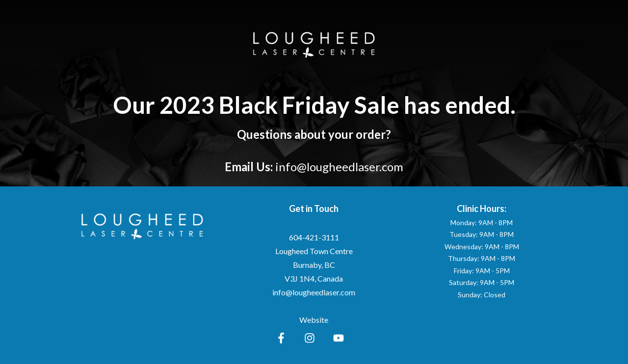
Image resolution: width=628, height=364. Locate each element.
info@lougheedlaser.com (339, 167)
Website (314, 320)
